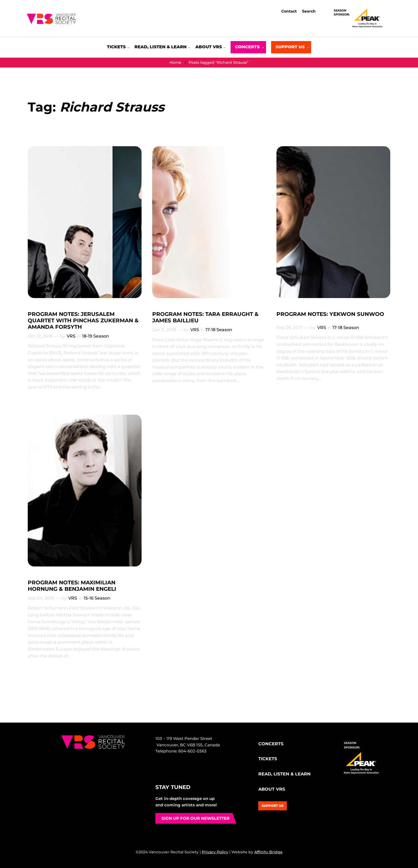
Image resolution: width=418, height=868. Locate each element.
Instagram (171, 771)
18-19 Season (96, 336)
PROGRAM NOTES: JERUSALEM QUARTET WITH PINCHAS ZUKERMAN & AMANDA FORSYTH (83, 320)
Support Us (273, 806)
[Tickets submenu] (118, 47)
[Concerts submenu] (248, 47)
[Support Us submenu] (291, 47)
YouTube (195, 771)
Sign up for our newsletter (196, 818)
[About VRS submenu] (210, 47)
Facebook (160, 771)
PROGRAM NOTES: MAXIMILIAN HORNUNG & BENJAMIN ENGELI (72, 586)
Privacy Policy (215, 852)
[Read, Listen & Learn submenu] (162, 47)
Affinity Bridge (268, 852)
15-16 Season (97, 598)
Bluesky (183, 771)
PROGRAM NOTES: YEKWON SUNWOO (330, 314)
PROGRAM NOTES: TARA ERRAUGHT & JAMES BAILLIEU (205, 317)
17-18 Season (219, 330)
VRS (71, 336)
